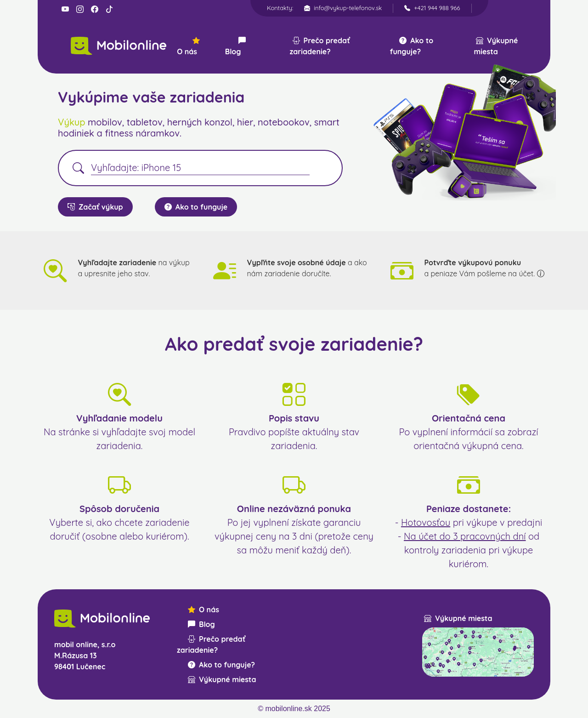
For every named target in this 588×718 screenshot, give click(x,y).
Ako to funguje (196, 207)
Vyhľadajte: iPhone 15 (136, 168)
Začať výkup (95, 207)
